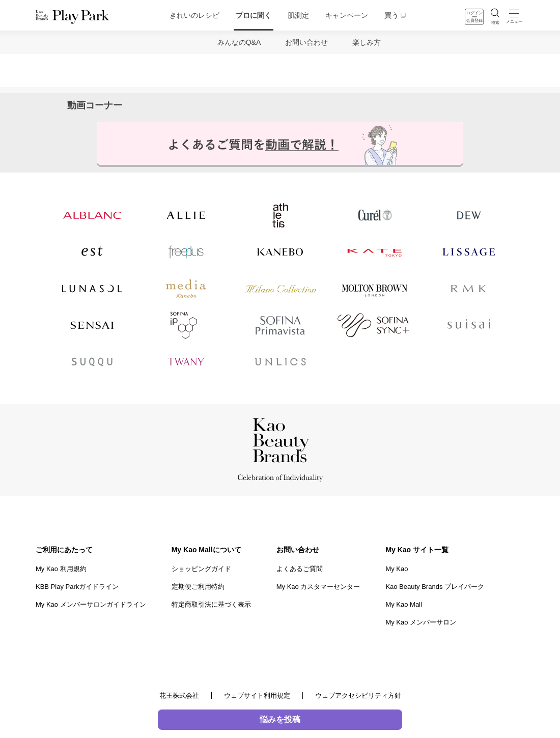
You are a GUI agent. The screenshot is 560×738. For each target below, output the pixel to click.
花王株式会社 (179, 696)
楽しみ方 (367, 42)
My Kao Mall (404, 604)
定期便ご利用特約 (198, 587)
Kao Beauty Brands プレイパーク (435, 587)
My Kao (397, 569)
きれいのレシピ (194, 15)
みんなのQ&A (239, 42)
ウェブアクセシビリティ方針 (358, 696)
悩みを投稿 (280, 719)
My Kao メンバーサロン (421, 622)
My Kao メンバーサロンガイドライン (91, 604)
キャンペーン (347, 15)
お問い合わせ (306, 42)
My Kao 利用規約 (61, 569)
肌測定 (298, 15)
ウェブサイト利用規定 (257, 696)
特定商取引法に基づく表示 (211, 604)
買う (391, 15)
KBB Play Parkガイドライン (77, 587)
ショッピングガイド (201, 569)
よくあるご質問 (300, 569)
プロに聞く (254, 15)
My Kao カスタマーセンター (318, 587)
